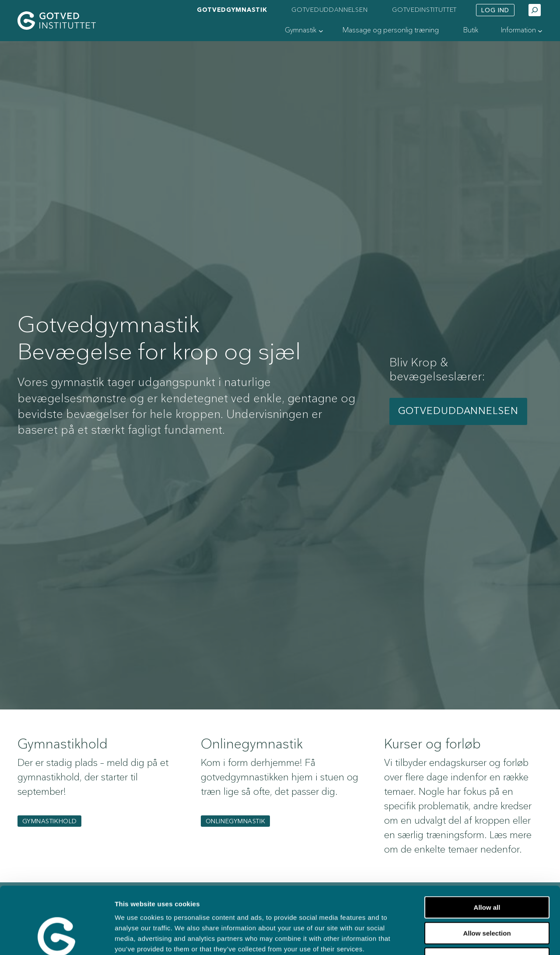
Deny (487, 899)
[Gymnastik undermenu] (321, 31)
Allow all (487, 848)
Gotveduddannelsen (458, 411)
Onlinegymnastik (235, 821)
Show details (450, 938)
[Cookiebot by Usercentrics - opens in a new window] (57, 938)
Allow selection (487, 874)
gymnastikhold (50, 821)
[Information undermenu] (540, 31)
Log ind (495, 10)
